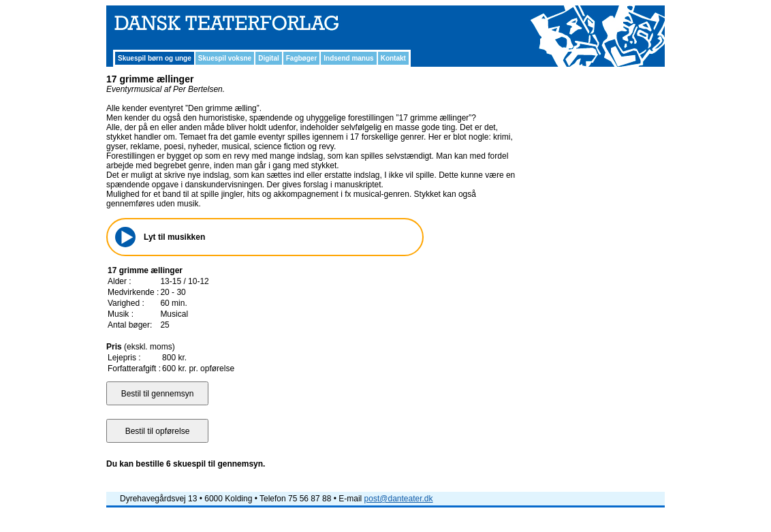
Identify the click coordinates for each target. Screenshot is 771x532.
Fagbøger (302, 58)
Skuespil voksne (225, 58)
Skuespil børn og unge (155, 58)
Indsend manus (348, 58)
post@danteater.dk (399, 499)
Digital (269, 58)
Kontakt (393, 58)
